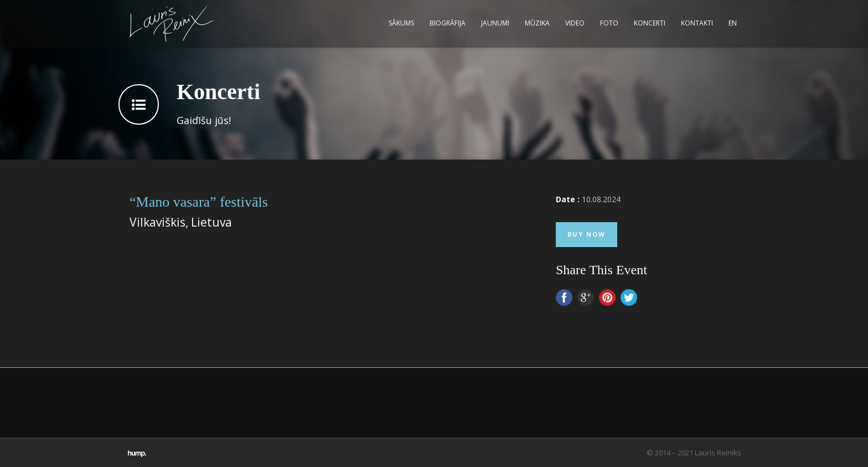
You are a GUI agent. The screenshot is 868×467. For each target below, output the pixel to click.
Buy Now (587, 234)
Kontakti (697, 23)
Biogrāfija (448, 23)
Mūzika (537, 23)
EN (733, 23)
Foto (609, 23)
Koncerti (650, 23)
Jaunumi (495, 23)
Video (575, 23)
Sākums (401, 23)
